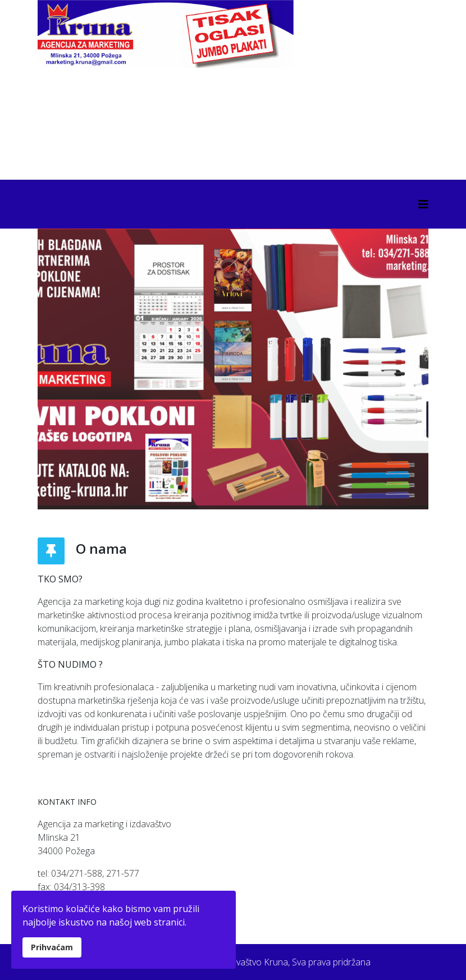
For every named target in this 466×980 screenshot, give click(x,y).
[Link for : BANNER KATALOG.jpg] (233, 369)
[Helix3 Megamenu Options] (423, 204)
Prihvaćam (52, 947)
